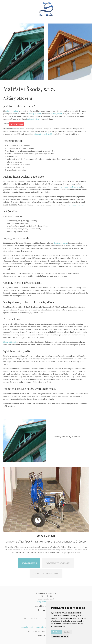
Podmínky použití (27, 627)
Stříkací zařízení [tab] (29, 563)
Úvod (26, 619)
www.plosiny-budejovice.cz (70, 187)
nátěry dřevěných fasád (43, 134)
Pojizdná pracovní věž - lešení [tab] (46, 574)
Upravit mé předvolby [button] (60, 636)
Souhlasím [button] (57, 632)
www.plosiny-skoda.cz (76, 205)
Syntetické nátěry (61, 243)
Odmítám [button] (67, 632)
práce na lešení (17, 124)
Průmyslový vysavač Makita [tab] (58, 563)
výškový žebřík (56, 114)
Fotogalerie (36, 619)
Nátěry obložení (10, 342)
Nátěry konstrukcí (67, 442)
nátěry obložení (12, 111)
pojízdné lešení (33, 119)
